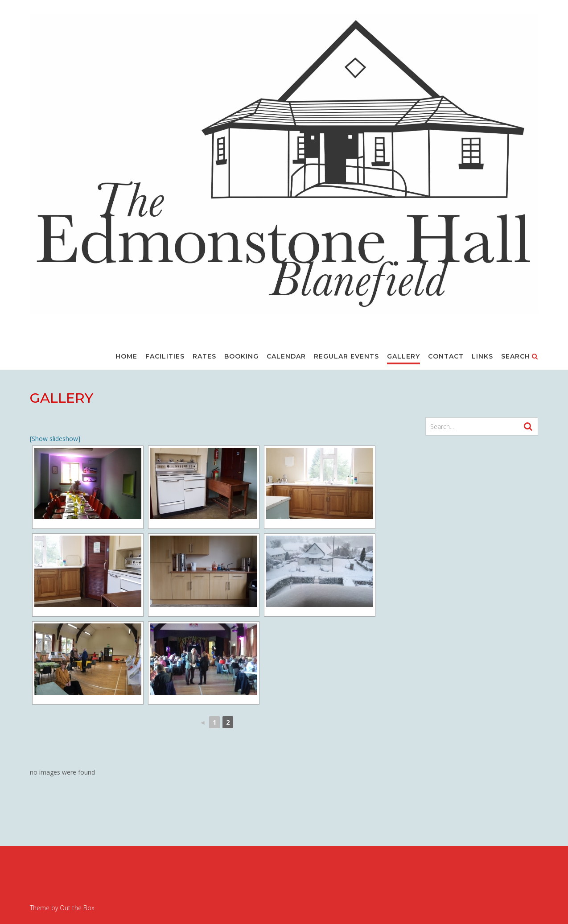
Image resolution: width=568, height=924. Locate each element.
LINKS (482, 357)
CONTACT (446, 357)
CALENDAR (286, 357)
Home (126, 357)
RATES (204, 357)
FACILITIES (165, 357)
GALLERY (403, 357)
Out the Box (77, 908)
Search (520, 357)
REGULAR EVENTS (346, 357)
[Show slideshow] (55, 439)
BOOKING (241, 357)
